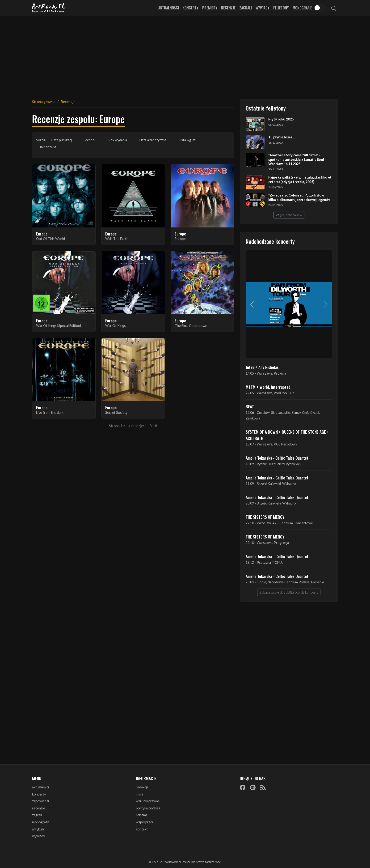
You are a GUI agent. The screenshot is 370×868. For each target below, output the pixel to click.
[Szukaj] (334, 8)
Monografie (302, 8)
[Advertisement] (185, 54)
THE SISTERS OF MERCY (265, 517)
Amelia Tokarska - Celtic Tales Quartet (277, 458)
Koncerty (191, 8)
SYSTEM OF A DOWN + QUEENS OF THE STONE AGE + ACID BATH (287, 435)
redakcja (142, 787)
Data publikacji (62, 140)
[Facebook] (243, 787)
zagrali (37, 815)
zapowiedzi (40, 801)
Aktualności (169, 8)
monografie (41, 822)
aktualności (40, 787)
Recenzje (228, 8)
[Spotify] (253, 787)
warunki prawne (148, 801)
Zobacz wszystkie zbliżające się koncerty (289, 592)
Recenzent (48, 147)
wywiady (38, 836)
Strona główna (44, 101)
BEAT (250, 406)
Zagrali (246, 8)
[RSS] (263, 787)
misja (140, 794)
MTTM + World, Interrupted (268, 387)
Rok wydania (118, 140)
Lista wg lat (187, 140)
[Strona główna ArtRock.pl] (49, 8)
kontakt (142, 829)
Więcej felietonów (289, 215)
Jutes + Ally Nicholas (262, 367)
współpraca (145, 822)
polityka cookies (148, 808)
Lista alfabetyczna (153, 140)
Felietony (281, 8)
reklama (142, 815)
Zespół (90, 140)
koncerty (39, 794)
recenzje (39, 808)
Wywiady (263, 8)
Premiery (210, 8)
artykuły (38, 829)
